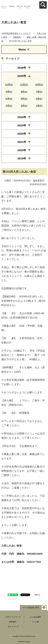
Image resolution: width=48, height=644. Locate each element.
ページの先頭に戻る (31, 608)
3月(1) (9, 106)
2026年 (22, 68)
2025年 (22, 76)
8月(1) (24, 92)
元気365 (28, 642)
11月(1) (24, 85)
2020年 (22, 150)
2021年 (22, 142)
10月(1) (39, 85)
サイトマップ (13, 627)
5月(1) (24, 99)
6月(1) (9, 99)
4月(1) (39, 99)
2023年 (22, 125)
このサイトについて (4, 7)
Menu (22, 50)
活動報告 (17, 37)
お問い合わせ (20, 7)
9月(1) (9, 92)
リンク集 (35, 622)
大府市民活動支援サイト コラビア (16, 33)
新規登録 (12, 6)
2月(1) (24, 106)
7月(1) (39, 92)
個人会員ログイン (28, 7)
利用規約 (13, 622)
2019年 (22, 158)
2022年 (22, 134)
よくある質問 (35, 617)
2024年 (22, 117)
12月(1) (9, 85)
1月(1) (39, 106)
